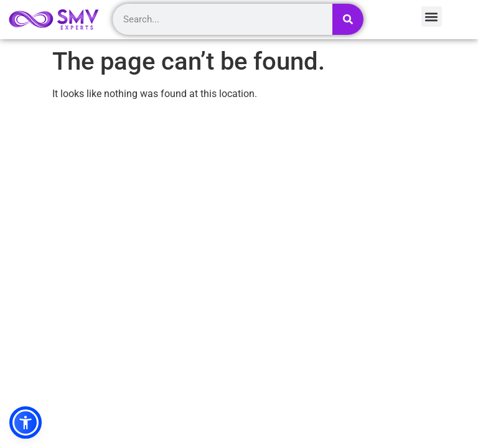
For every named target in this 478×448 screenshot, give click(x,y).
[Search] (348, 19)
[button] (26, 422)
